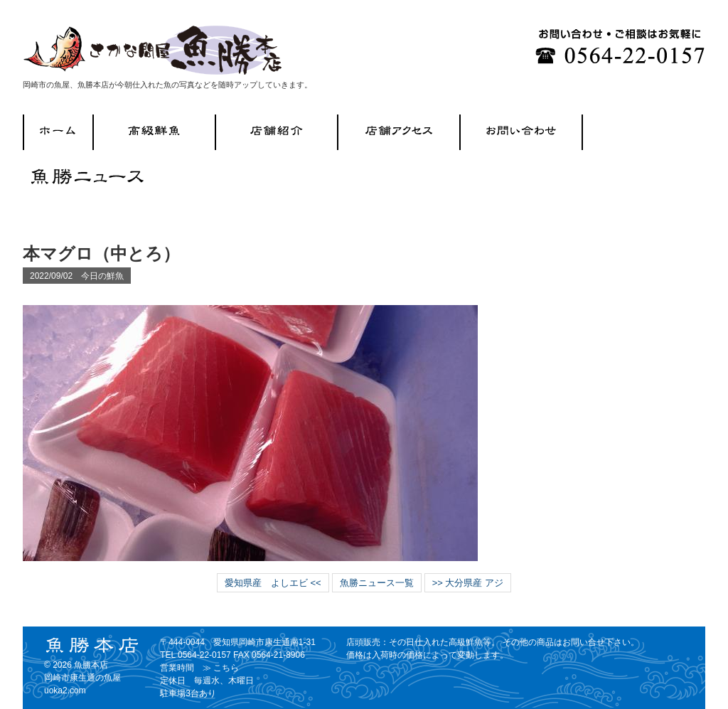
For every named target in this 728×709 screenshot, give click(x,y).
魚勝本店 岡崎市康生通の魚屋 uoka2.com (82, 678)
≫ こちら (221, 668)
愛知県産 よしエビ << (273, 583)
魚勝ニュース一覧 (377, 583)
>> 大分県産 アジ (468, 583)
